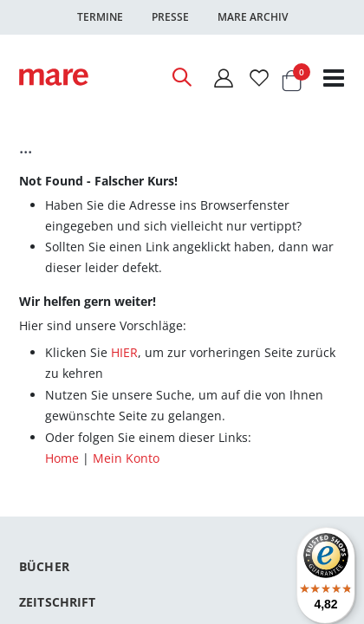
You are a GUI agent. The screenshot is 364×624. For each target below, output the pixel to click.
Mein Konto (126, 458)
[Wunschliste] (259, 78)
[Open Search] (181, 77)
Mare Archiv (253, 17)
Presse (170, 17)
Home (62, 458)
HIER (124, 352)
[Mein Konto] (223, 78)
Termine (100, 17)
